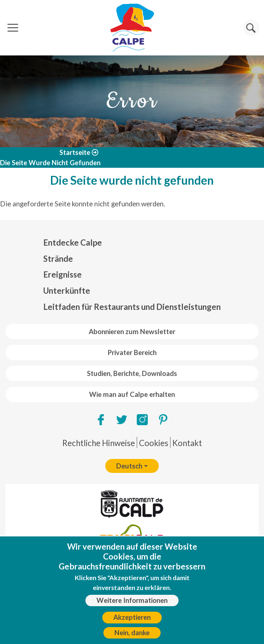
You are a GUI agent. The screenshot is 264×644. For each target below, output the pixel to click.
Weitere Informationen (132, 600)
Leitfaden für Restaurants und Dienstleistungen (132, 307)
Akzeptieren (132, 617)
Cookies (154, 443)
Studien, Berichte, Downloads (132, 373)
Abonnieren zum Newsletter (132, 332)
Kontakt (187, 443)
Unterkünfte (67, 291)
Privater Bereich (132, 352)
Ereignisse (63, 274)
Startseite (75, 152)
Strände (58, 259)
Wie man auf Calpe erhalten (132, 394)
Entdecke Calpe (73, 243)
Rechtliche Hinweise (99, 443)
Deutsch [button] (129, 466)
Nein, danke (132, 633)
